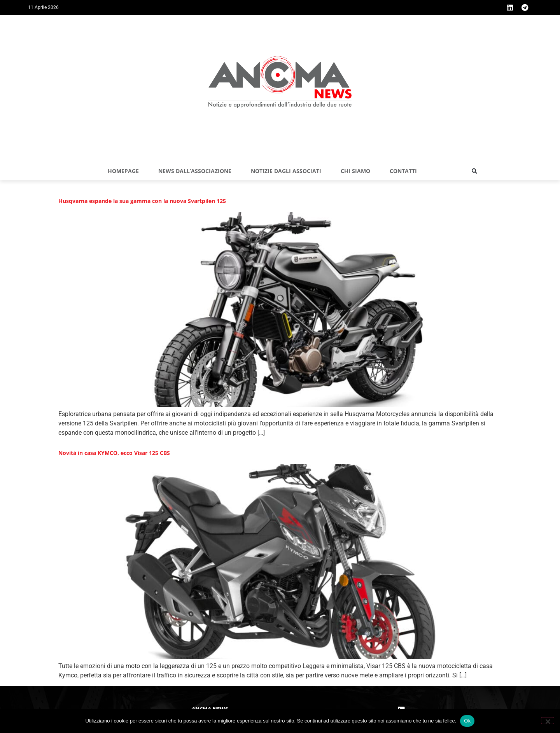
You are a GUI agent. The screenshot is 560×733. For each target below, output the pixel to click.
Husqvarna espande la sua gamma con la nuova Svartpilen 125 (142, 201)
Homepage (123, 171)
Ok (467, 721)
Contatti (403, 171)
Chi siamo (355, 171)
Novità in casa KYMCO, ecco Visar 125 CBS (114, 453)
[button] (474, 171)
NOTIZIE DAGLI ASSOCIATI (286, 171)
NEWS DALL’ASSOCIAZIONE (195, 171)
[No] (548, 721)
